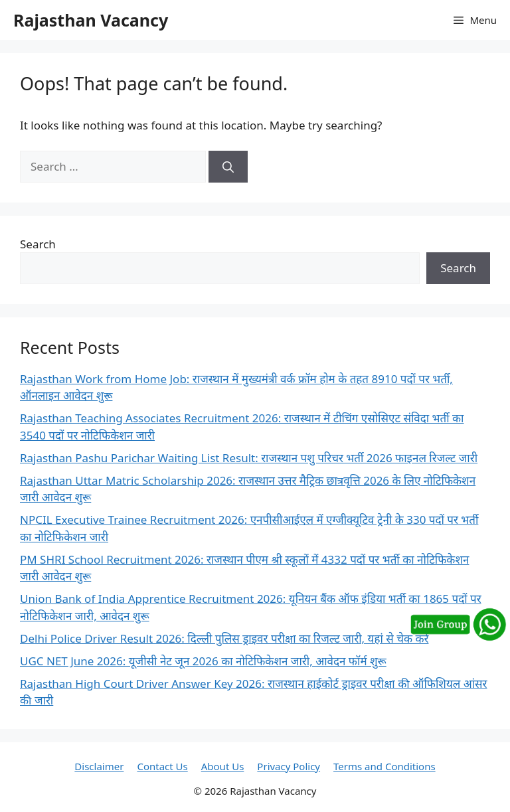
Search (38, 244)
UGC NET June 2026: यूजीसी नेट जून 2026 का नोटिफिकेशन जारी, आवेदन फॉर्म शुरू (203, 661)
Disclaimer (99, 766)
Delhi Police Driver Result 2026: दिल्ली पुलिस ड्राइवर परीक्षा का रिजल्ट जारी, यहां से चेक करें (224, 638)
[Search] (228, 167)
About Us (223, 766)
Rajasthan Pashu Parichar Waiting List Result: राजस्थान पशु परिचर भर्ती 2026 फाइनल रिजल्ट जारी (249, 458)
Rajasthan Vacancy (91, 20)
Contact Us (162, 766)
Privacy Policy (289, 766)
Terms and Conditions (384, 766)
